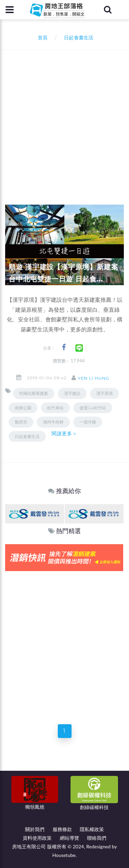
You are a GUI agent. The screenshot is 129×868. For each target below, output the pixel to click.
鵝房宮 (21, 422)
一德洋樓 (88, 422)
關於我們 (35, 829)
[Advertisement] (64, 118)
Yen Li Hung (93, 378)
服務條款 (62, 829)
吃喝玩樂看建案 (34, 393)
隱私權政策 (92, 829)
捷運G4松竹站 (93, 408)
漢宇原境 (105, 393)
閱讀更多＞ (65, 433)
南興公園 (23, 408)
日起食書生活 (27, 436)
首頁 (41, 37)
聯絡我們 (97, 838)
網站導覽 (69, 838)
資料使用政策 (37, 838)
